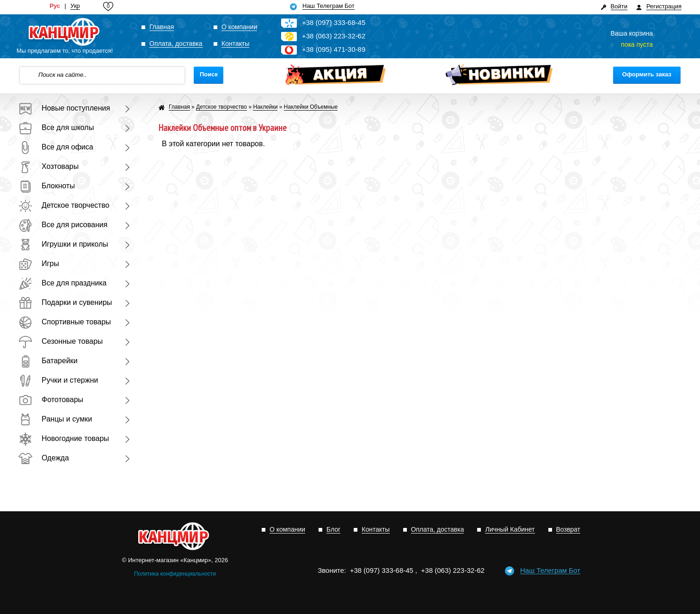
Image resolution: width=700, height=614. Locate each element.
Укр (75, 6)
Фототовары (51, 400)
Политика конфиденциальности (175, 574)
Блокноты (47, 186)
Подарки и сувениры (65, 302)
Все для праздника (62, 283)
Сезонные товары (61, 341)
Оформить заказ (647, 74)
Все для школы (56, 127)
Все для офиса (56, 147)
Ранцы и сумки (55, 419)
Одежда (44, 458)
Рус (55, 6)
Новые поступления (64, 108)
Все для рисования (63, 225)
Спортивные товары (65, 322)
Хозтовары (49, 166)
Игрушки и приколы (63, 244)
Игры (39, 264)
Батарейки (48, 361)
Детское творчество (64, 205)
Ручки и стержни (58, 380)
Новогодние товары (64, 438)
